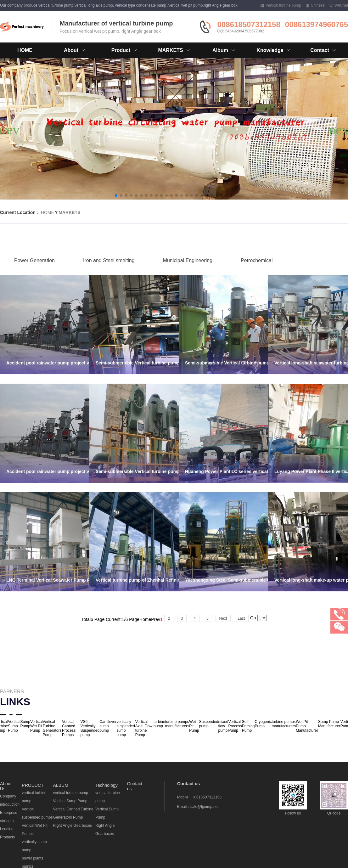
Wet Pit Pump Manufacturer (307, 726)
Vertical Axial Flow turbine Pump (144, 728)
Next (223, 618)
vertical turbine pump (71, 793)
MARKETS (69, 212)
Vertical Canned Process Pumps (69, 728)
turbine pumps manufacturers (177, 724)
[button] (116, 195)
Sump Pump (25, 724)
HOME (25, 50)
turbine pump (159, 724)
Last (241, 618)
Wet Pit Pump (194, 726)
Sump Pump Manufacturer (329, 724)
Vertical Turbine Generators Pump (52, 728)
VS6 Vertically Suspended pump (90, 728)
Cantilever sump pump (108, 726)
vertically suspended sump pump (126, 728)
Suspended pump (209, 724)
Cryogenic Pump (263, 724)
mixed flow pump (223, 726)
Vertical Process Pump (235, 726)
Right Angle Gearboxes (73, 826)
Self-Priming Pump (248, 726)
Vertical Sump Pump (14, 726)
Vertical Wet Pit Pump (36, 726)
